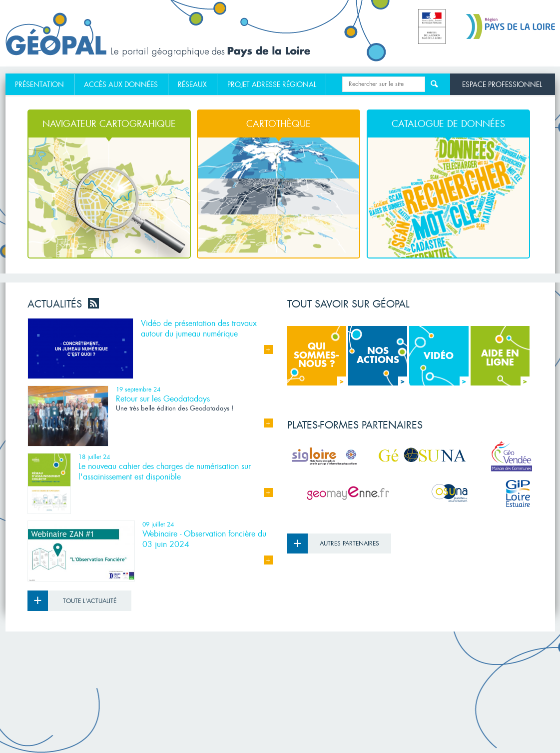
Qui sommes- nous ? (320, 363)
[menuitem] (40, 84)
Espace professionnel (502, 84)
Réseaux (192, 84)
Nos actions (382, 366)
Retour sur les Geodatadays (163, 399)
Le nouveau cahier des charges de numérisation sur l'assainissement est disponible (165, 471)
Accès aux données (121, 84)
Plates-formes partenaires (355, 425)
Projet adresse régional (272, 84)
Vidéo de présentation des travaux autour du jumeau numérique (199, 328)
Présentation (39, 84)
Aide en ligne (505, 367)
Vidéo (446, 368)
